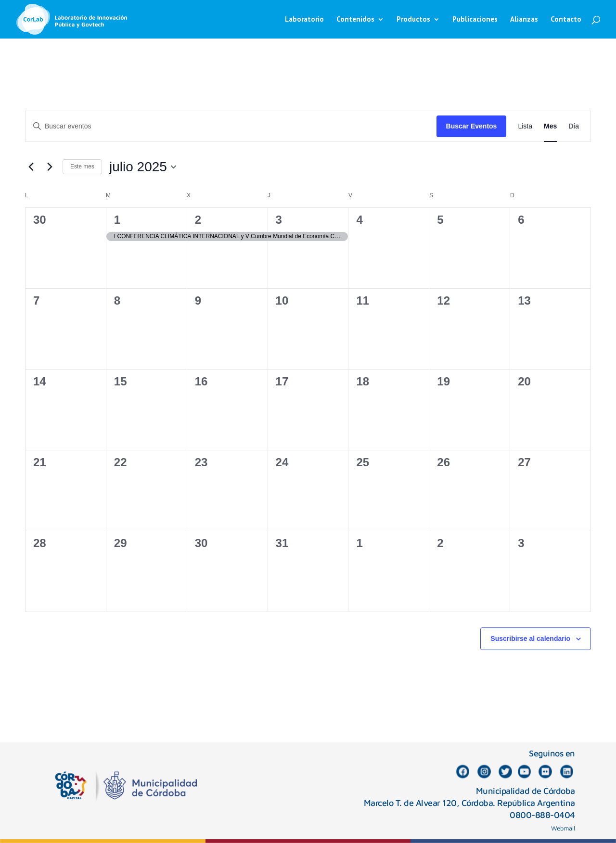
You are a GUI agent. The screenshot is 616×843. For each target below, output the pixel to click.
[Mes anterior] (31, 167)
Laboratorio (304, 20)
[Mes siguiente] (50, 167)
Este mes (82, 166)
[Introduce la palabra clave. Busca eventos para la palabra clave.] (231, 126)
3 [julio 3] (279, 220)
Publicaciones (475, 20)
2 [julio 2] (198, 220)
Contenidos (355, 20)
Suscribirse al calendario (530, 639)
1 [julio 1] (117, 220)
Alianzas (524, 20)
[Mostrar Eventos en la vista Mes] (550, 126)
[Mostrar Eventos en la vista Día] (574, 126)
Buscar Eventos (472, 126)
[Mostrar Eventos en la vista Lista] (525, 126)
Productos (413, 20)
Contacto (566, 20)
